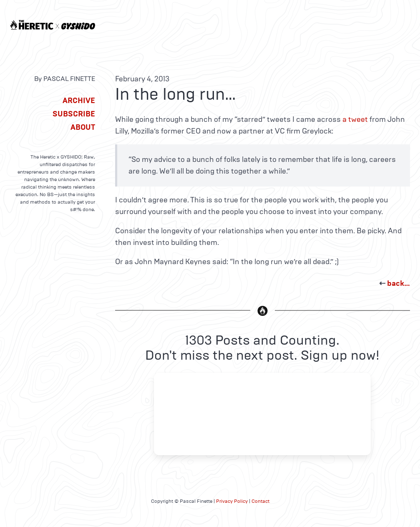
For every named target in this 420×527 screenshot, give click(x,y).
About (83, 127)
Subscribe (74, 114)
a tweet (355, 119)
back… (399, 283)
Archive (79, 101)
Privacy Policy (232, 501)
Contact (260, 501)
